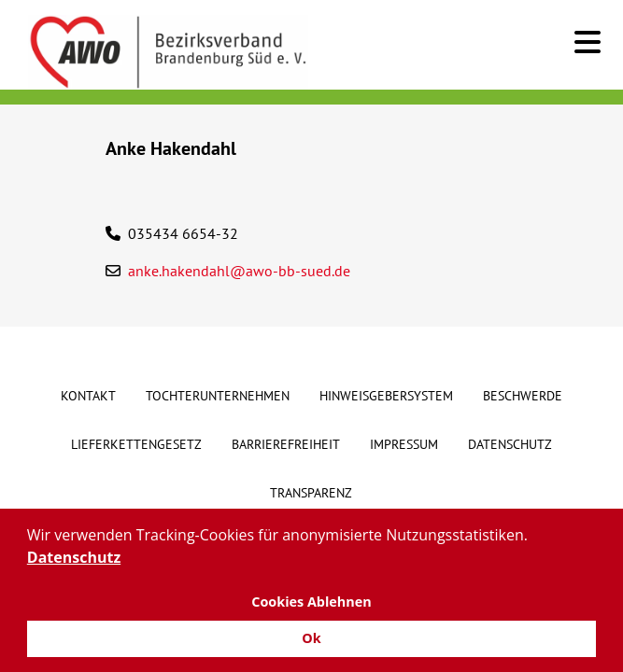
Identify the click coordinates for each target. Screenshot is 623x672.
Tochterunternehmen (218, 396)
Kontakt (88, 396)
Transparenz (311, 493)
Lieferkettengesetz (136, 444)
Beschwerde (523, 396)
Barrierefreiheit (286, 444)
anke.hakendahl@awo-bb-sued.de (239, 271)
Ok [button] (311, 638)
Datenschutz (510, 444)
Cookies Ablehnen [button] (311, 602)
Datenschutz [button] (74, 557)
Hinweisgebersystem (386, 396)
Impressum (404, 444)
